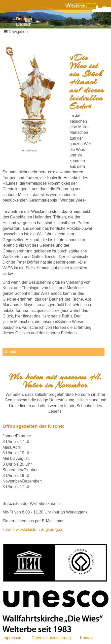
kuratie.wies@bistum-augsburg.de (33, 529)
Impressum (12, 638)
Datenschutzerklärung (51, 638)
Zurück (10, 352)
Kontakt (87, 638)
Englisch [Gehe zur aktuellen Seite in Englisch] (24, 24)
